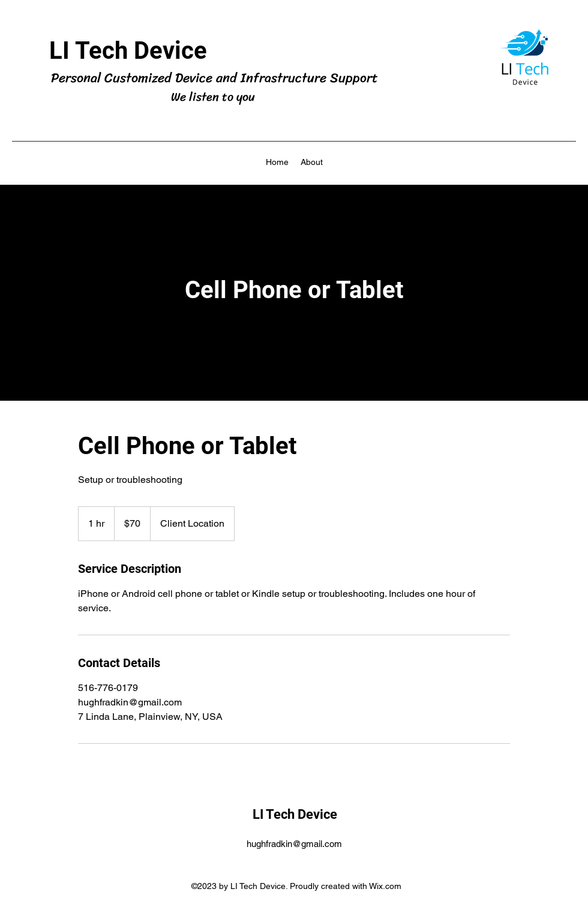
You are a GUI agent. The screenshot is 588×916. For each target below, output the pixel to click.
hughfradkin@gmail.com (294, 844)
